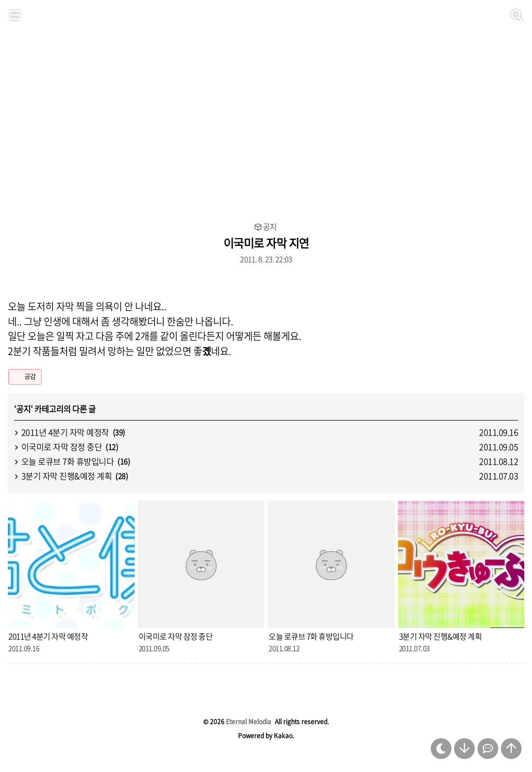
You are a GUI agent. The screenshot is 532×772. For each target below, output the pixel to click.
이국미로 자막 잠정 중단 (62, 447)
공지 (270, 227)
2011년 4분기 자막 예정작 (65, 432)
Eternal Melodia (249, 722)
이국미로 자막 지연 (266, 243)
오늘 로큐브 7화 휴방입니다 (68, 461)
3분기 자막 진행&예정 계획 (67, 476)
